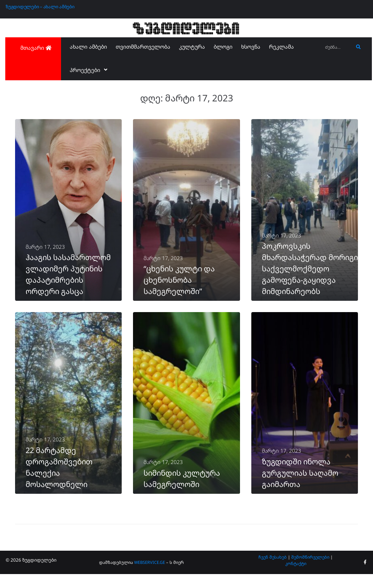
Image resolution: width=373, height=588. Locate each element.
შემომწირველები (310, 570)
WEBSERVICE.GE (150, 576)
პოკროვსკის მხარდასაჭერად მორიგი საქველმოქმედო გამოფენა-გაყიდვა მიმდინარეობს (310, 275)
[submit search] (358, 47)
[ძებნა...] (337, 47)
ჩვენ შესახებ (273, 570)
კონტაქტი (296, 577)
